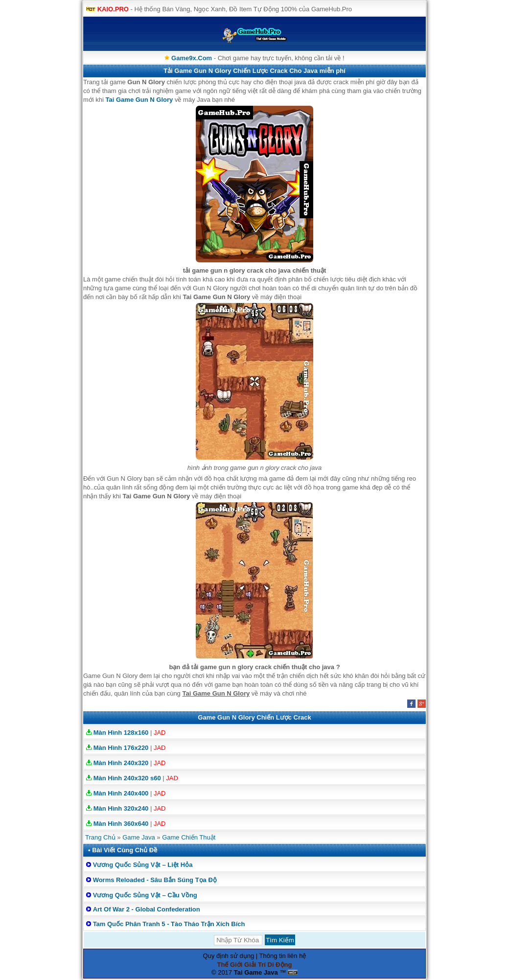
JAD (160, 733)
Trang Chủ (100, 837)
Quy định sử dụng (229, 956)
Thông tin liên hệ (283, 956)
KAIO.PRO (113, 9)
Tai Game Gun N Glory (139, 100)
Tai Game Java (256, 972)
